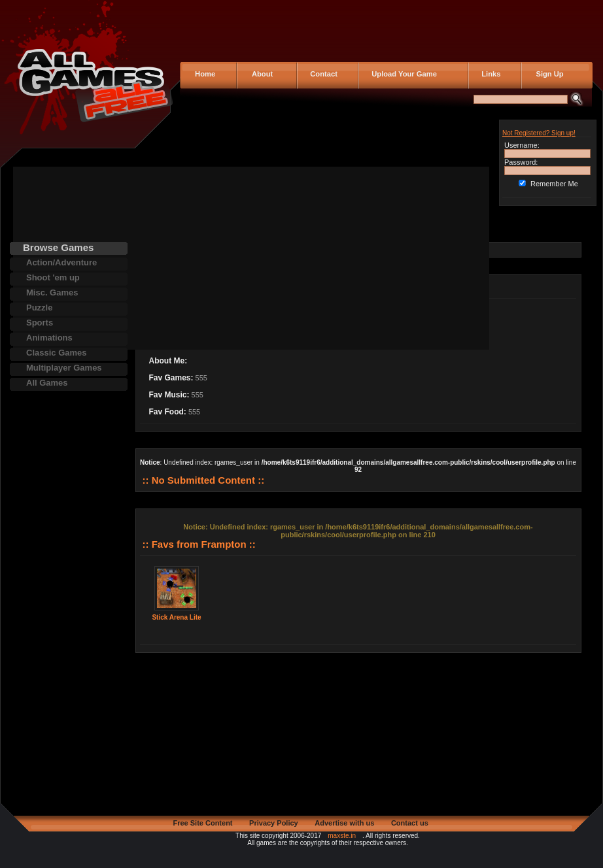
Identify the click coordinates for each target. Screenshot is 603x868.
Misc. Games (52, 292)
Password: (521, 162)
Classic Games (57, 353)
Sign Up (546, 74)
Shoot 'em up (53, 277)
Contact (322, 74)
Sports (40, 323)
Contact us (410, 823)
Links (489, 74)
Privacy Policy (274, 823)
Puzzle (39, 308)
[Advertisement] (222, 258)
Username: (522, 145)
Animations (49, 338)
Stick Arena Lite (176, 617)
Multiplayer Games (64, 368)
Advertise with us (344, 823)
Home (204, 74)
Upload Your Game (402, 74)
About (259, 74)
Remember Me (554, 184)
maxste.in (342, 836)
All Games (47, 383)
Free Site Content (202, 823)
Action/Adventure (61, 262)
